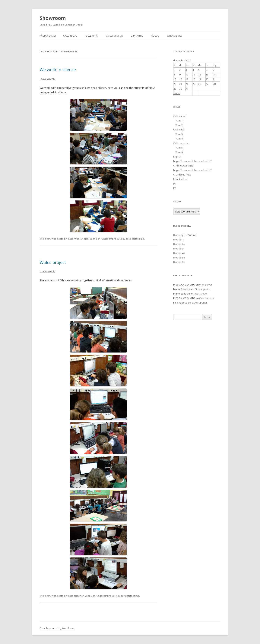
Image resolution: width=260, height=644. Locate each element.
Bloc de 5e (179, 258)
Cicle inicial (70, 36)
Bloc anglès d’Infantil (185, 235)
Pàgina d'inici (48, 36)
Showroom (53, 18)
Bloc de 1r (179, 240)
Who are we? (174, 36)
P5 (175, 188)
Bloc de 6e (179, 262)
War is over (206, 285)
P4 (175, 184)
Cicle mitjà (92, 36)
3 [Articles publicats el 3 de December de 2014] (186, 70)
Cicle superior (114, 36)
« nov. (177, 93)
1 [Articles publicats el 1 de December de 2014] (174, 70)
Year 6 (179, 152)
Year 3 (179, 134)
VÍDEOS (155, 36)
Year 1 (179, 121)
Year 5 (88, 596)
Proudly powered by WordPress (57, 628)
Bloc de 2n (179, 244)
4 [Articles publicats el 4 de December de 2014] (193, 70)
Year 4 (93, 239)
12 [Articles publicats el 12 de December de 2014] (200, 75)
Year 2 (179, 125)
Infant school (181, 179)
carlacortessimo (135, 239)
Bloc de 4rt (179, 253)
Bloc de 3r (179, 249)
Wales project (53, 262)
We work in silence (58, 69)
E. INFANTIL (137, 36)
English (85, 239)
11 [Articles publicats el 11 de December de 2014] (194, 75)
